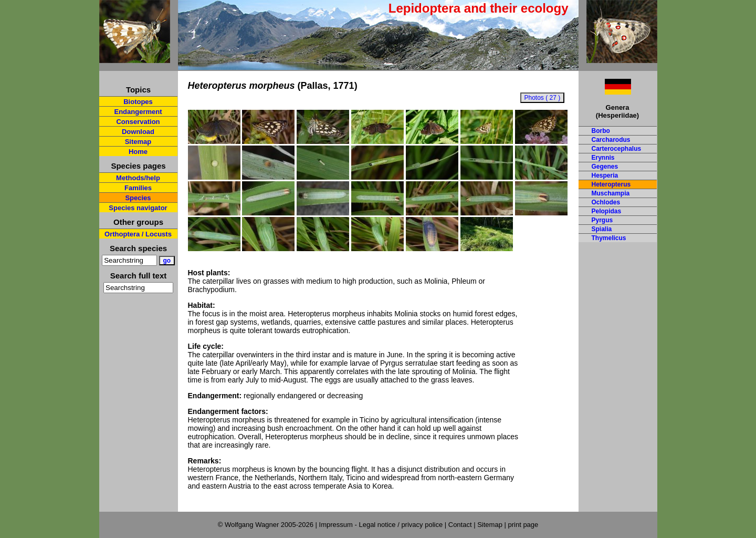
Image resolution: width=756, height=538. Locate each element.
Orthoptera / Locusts (138, 234)
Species (138, 198)
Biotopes (138, 102)
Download (138, 132)
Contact (460, 525)
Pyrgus (602, 220)
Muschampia (611, 193)
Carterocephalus (617, 149)
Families (138, 188)
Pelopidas (607, 211)
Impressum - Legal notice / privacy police (382, 525)
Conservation (138, 122)
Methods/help (138, 178)
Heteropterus (611, 184)
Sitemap (138, 142)
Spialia (602, 229)
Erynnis (603, 158)
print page (523, 525)
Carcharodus (611, 140)
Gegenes (605, 167)
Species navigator (138, 208)
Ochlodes (606, 202)
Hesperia (605, 175)
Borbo (601, 131)
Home (138, 152)
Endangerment (138, 112)
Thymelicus (609, 238)
